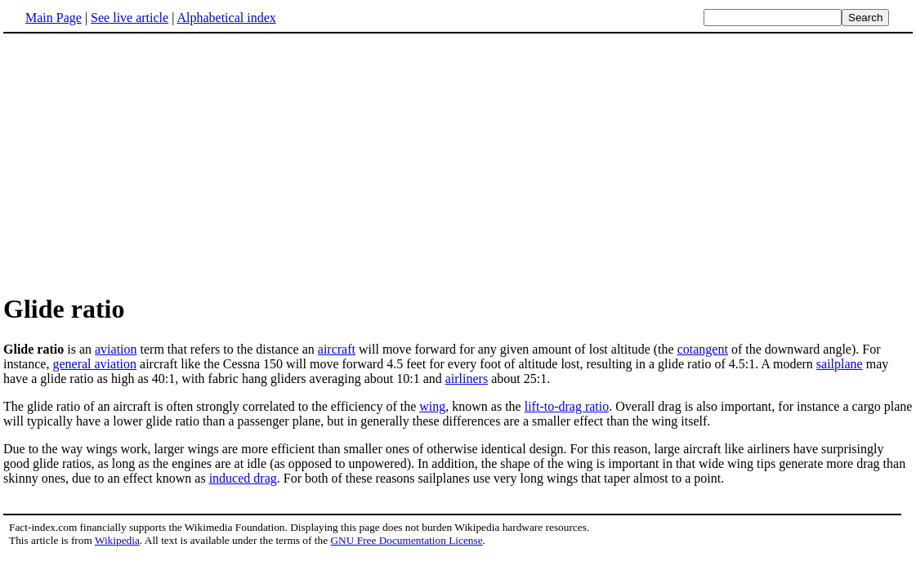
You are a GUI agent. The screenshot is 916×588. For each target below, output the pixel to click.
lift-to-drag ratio (567, 406)
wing (432, 406)
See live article (130, 18)
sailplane (840, 364)
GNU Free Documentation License (406, 540)
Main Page (54, 18)
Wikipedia (117, 540)
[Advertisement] (141, 163)
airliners (467, 379)
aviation (116, 349)
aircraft (337, 349)
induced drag (243, 478)
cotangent (703, 349)
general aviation (94, 364)
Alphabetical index (226, 18)
